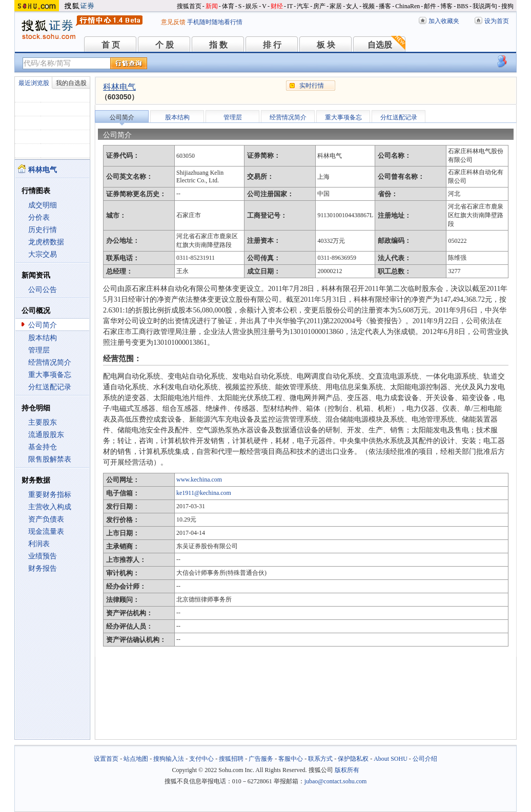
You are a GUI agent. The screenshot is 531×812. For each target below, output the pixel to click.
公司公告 (43, 290)
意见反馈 (173, 22)
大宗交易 (43, 254)
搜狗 (507, 6)
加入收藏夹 (444, 21)
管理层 (39, 350)
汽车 (303, 6)
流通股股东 (46, 435)
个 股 (165, 45)
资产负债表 (46, 519)
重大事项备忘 (50, 375)
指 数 (218, 45)
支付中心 (201, 759)
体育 (228, 6)
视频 (369, 6)
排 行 (272, 45)
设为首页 (497, 21)
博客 (446, 6)
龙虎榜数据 (46, 242)
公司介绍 (425, 759)
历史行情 (43, 230)
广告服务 (261, 759)
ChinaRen (407, 6)
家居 (336, 6)
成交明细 (43, 205)
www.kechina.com (199, 480)
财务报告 (43, 568)
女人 (352, 6)
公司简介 (43, 325)
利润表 (39, 544)
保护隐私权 (353, 759)
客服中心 (291, 759)
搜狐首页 (189, 6)
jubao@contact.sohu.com (336, 781)
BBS (463, 6)
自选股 (380, 45)
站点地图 (136, 759)
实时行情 (312, 86)
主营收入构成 (50, 507)
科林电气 (119, 87)
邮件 (430, 6)
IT (290, 6)
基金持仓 (43, 447)
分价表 (39, 217)
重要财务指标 (50, 495)
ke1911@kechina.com (204, 493)
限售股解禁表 (50, 459)
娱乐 (252, 6)
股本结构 (43, 338)
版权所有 (347, 770)
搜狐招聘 (231, 759)
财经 (277, 6)
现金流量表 (46, 532)
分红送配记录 (50, 387)
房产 (319, 6)
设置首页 (106, 759)
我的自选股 (71, 83)
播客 (385, 6)
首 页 (111, 45)
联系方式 (320, 759)
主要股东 (43, 422)
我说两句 (485, 6)
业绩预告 (43, 556)
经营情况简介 (50, 362)
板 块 (326, 45)
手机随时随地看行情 (215, 22)
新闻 (212, 6)
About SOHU (391, 759)
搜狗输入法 (169, 759)
